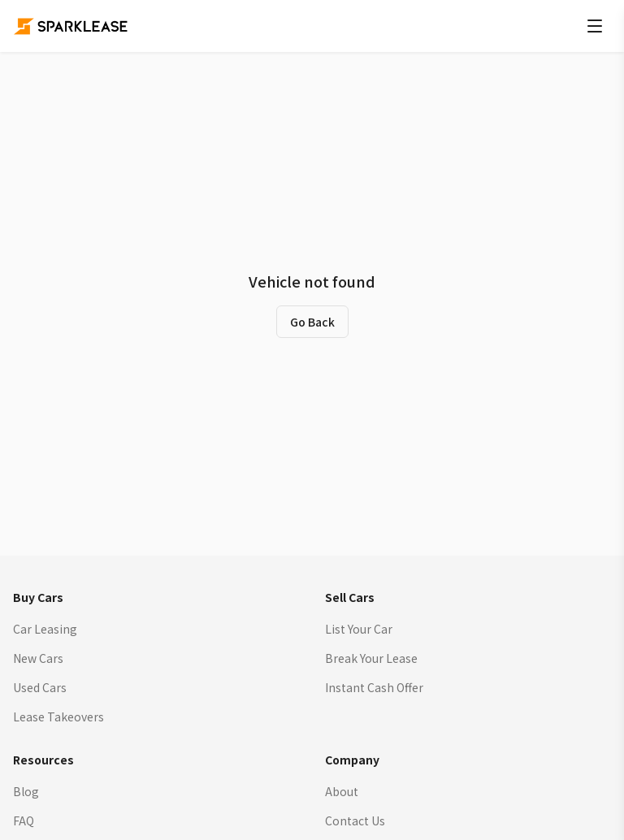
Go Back (312, 322)
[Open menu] (595, 26)
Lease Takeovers (58, 717)
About (342, 791)
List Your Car (359, 629)
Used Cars (40, 687)
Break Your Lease (371, 658)
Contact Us (355, 821)
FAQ (24, 821)
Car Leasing (45, 629)
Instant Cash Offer (374, 687)
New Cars (38, 658)
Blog (26, 791)
